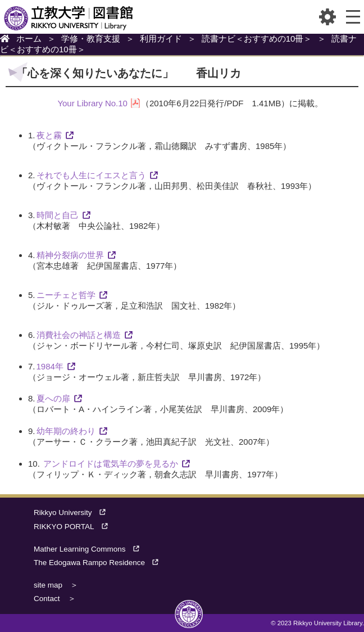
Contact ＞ (55, 599)
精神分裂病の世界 (70, 255)
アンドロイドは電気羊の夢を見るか (111, 464)
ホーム (29, 39)
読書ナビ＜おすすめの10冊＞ (257, 39)
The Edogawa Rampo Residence (100, 563)
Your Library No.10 (92, 103)
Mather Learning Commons (90, 549)
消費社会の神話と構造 (79, 335)
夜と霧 (49, 135)
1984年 (50, 366)
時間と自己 (58, 215)
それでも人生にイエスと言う (91, 175)
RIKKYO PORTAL (74, 527)
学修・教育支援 (91, 39)
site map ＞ (56, 585)
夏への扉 (53, 398)
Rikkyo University (73, 513)
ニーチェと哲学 (66, 295)
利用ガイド (161, 39)
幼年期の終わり (66, 431)
